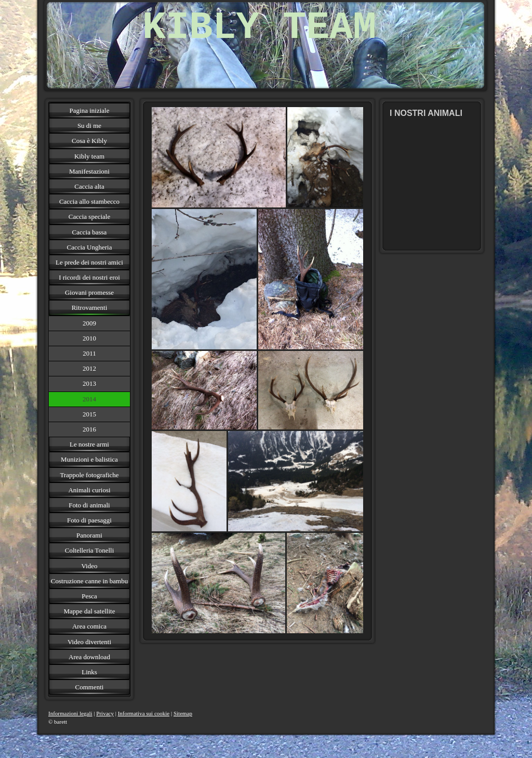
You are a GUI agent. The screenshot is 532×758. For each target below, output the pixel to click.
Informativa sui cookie (144, 713)
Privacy (105, 713)
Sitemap (183, 713)
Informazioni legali (70, 713)
